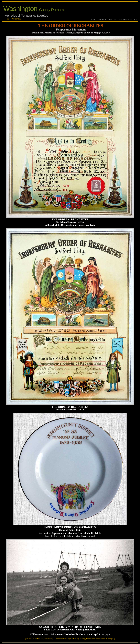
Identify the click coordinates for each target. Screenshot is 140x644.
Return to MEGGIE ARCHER (125, 19)
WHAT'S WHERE (105, 19)
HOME (93, 19)
